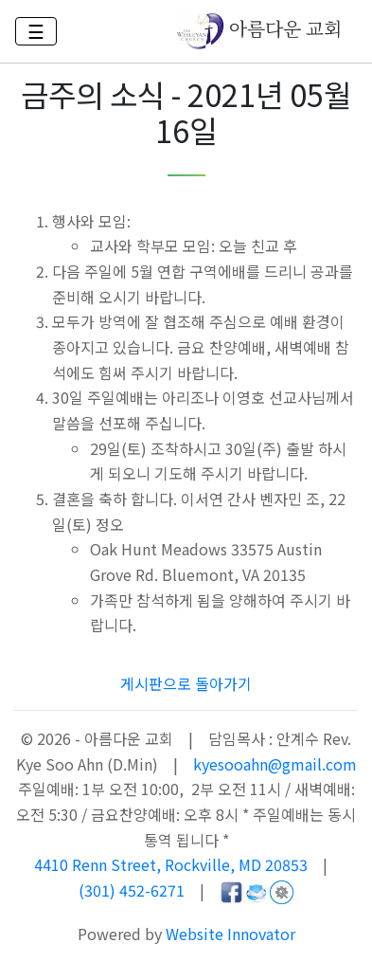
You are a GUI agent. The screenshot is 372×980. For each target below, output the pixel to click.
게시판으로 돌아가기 (186, 683)
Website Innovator (230, 934)
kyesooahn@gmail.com (275, 764)
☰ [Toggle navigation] (36, 31)
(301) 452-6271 (132, 890)
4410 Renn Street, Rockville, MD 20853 (173, 864)
